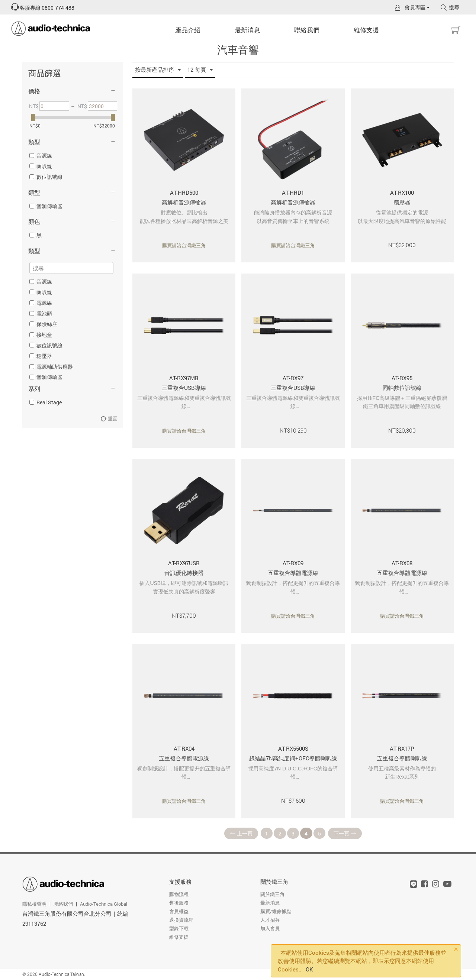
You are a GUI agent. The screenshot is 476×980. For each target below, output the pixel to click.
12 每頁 (200, 70)
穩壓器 (41, 356)
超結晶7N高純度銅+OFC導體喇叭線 (293, 758)
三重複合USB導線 (184, 388)
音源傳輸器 (46, 206)
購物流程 (179, 895)
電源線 (41, 303)
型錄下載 (179, 929)
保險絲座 (43, 324)
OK (309, 969)
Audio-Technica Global (104, 904)
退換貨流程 (181, 920)
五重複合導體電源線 (293, 573)
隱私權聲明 (34, 904)
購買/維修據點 (276, 912)
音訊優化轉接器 (184, 573)
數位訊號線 (46, 177)
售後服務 (179, 903)
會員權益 (179, 912)
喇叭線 (41, 166)
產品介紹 (188, 30)
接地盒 (41, 335)
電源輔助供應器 (51, 367)
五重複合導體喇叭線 (402, 758)
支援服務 (180, 882)
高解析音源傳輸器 (184, 202)
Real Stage (46, 402)
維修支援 (366, 30)
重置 (109, 419)
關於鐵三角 (274, 882)
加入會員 (270, 929)
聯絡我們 (307, 30)
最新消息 (247, 30)
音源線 (41, 156)
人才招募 (270, 920)
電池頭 (41, 313)
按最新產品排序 (158, 70)
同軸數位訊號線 (402, 388)
